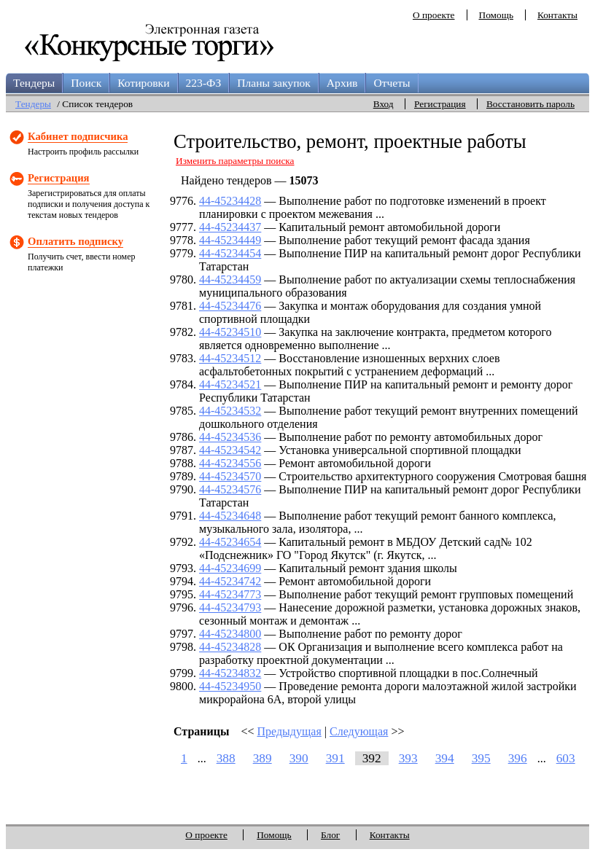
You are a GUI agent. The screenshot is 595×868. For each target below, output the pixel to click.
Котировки (143, 83)
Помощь (496, 15)
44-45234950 (230, 686)
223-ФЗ (204, 83)
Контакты (557, 15)
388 (226, 758)
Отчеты (392, 83)
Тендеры (34, 83)
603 (566, 758)
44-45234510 (230, 332)
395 (481, 758)
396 (518, 758)
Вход (384, 104)
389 (262, 758)
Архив (342, 83)
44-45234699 (230, 568)
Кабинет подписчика (78, 136)
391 (335, 758)
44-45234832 (230, 673)
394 (445, 758)
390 (299, 758)
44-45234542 (230, 450)
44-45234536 (230, 437)
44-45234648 (230, 516)
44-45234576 (230, 489)
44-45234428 (230, 201)
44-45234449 (230, 240)
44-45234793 (230, 607)
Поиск (86, 83)
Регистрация (440, 104)
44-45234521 (230, 384)
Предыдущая (289, 731)
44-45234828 (230, 647)
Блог (330, 835)
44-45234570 (230, 476)
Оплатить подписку (75, 241)
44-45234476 (230, 306)
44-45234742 (230, 581)
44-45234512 (230, 358)
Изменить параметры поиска (235, 161)
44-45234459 (230, 279)
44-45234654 (230, 542)
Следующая (359, 731)
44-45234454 (230, 253)
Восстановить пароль (530, 104)
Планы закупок (274, 83)
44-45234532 (230, 411)
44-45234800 (230, 634)
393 (408, 758)
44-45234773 (230, 594)
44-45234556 (230, 463)
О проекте (434, 15)
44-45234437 (230, 227)
